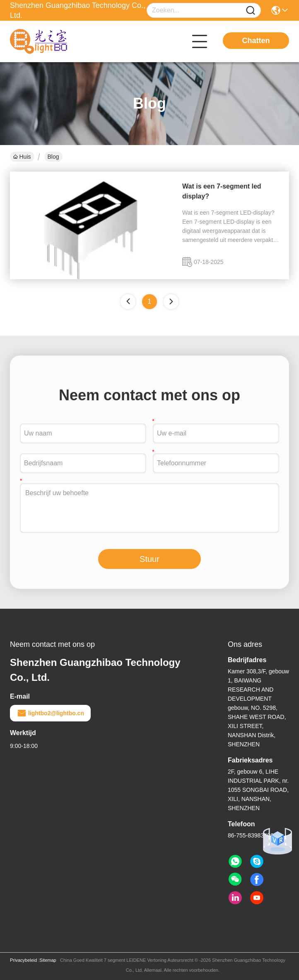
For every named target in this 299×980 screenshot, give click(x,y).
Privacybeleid (23, 960)
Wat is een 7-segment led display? (222, 191)
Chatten (256, 41)
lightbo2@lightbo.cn (50, 713)
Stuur (149, 559)
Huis (22, 157)
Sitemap (48, 960)
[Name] (251, 11)
